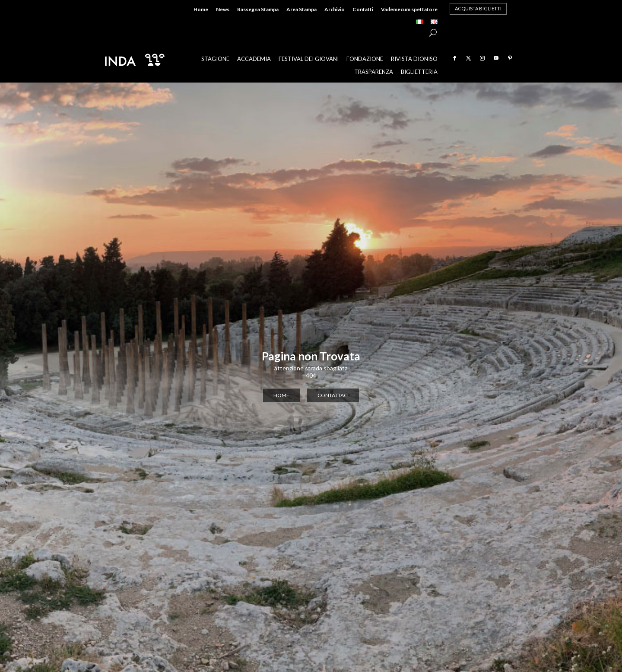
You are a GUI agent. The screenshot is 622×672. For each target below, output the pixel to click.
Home (201, 10)
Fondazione (365, 59)
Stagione (215, 59)
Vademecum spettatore (409, 10)
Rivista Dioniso (414, 59)
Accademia (254, 59)
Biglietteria (419, 72)
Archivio (335, 10)
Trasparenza (374, 72)
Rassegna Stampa (258, 10)
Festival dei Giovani (309, 59)
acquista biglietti (478, 8)
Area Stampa (301, 10)
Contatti (363, 10)
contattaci (333, 395)
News (223, 10)
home (281, 395)
